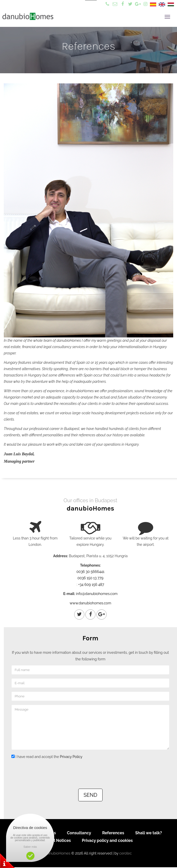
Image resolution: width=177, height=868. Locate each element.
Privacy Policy (71, 757)
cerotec (125, 853)
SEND (90, 795)
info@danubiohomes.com (97, 594)
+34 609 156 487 (91, 585)
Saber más (30, 847)
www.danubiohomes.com (90, 603)
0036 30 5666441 (90, 572)
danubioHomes (58, 853)
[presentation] (50, 774)
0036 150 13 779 (91, 578)
